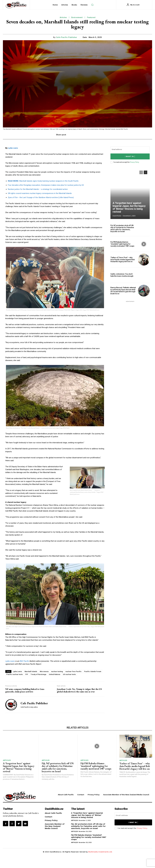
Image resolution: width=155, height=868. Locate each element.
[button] (92, 5)
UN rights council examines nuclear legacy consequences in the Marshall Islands (40, 193)
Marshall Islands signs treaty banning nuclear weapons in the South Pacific (43, 181)
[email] (130, 149)
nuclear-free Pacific (74, 671)
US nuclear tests (69, 674)
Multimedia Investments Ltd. (100, 852)
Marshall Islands (31, 671)
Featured (91, 17)
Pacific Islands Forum (93, 671)
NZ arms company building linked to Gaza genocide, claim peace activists (25, 690)
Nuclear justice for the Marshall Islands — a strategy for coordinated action (38, 189)
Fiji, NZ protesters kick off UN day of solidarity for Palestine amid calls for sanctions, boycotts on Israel (122, 228)
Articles (63, 17)
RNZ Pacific (24, 661)
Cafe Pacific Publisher (67, 37)
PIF (27, 674)
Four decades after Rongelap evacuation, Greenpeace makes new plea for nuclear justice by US (46, 185)
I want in (130, 156)
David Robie (117, 216)
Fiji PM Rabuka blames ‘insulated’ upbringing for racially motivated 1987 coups (122, 244)
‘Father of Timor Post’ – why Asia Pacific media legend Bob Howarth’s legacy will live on (123, 260)
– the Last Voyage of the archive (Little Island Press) (41, 197)
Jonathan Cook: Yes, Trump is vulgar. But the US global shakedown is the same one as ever (79, 690)
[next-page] (145, 172)
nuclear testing (57, 671)
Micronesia (44, 671)
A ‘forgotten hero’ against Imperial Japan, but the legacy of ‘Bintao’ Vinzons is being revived (129, 207)
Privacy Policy (134, 162)
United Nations (55, 674)
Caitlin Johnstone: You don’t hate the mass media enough (122, 275)
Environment (77, 17)
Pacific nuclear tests (15, 674)
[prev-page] (141, 172)
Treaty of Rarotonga (38, 674)
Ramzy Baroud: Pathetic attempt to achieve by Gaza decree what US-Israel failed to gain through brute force (123, 291)
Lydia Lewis (13, 148)
